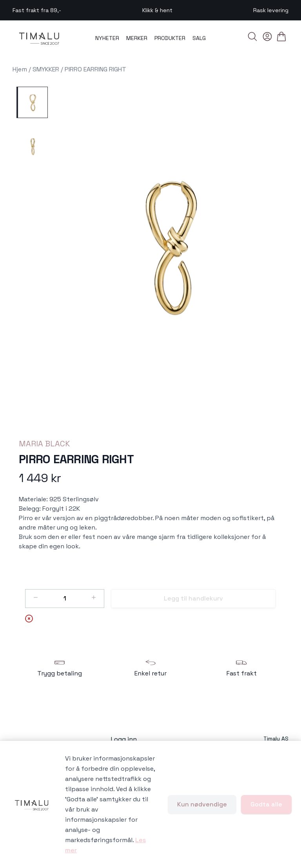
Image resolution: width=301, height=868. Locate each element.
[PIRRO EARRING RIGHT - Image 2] (32, 146)
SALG (199, 38)
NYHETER (107, 38)
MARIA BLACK (44, 444)
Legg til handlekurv (193, 598)
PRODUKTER (170, 38)
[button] (171, 247)
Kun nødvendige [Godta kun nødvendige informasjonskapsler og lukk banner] (202, 804)
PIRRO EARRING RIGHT (95, 69)
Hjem (20, 69)
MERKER (137, 38)
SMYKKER (46, 69)
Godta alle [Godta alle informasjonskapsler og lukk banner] (266, 804)
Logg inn (124, 739)
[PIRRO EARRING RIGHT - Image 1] (32, 102)
